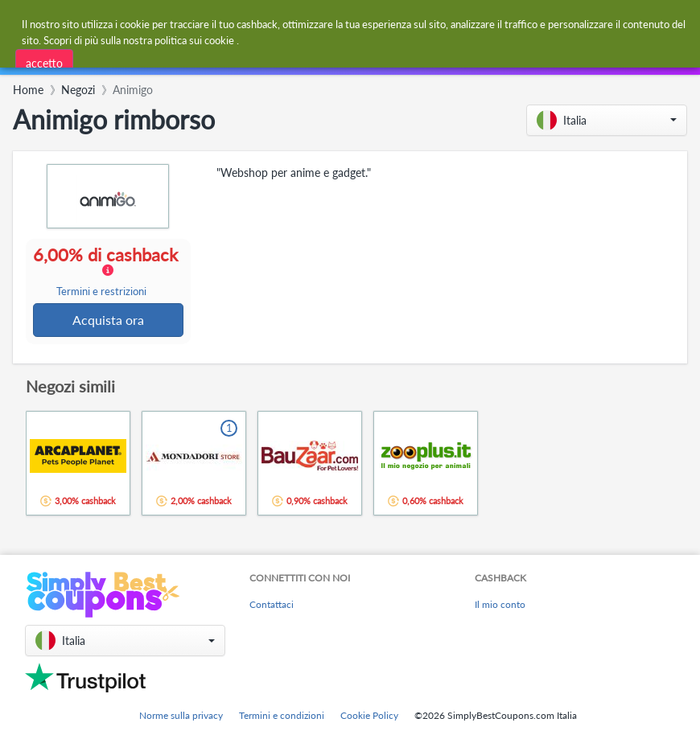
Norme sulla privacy (181, 715)
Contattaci (272, 605)
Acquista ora (109, 320)
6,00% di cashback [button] (109, 272)
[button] (607, 120)
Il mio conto (500, 605)
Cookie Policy (369, 715)
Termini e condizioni (282, 715)
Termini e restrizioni (101, 292)
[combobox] (201, 60)
